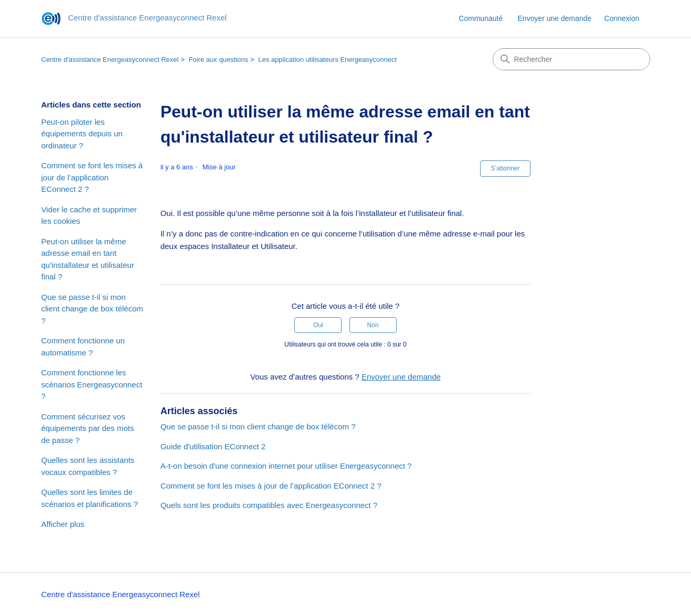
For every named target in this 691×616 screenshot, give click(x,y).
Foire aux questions (219, 60)
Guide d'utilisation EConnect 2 (213, 446)
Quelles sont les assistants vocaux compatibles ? (88, 466)
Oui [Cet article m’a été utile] (318, 325)
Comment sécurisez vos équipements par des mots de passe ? (88, 428)
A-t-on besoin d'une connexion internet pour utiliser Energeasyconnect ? (286, 466)
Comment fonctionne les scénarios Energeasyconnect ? (92, 384)
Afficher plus (63, 524)
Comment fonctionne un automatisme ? (83, 347)
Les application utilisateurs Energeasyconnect (327, 60)
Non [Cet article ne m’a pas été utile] (373, 325)
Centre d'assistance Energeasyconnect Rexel (110, 60)
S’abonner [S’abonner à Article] (506, 168)
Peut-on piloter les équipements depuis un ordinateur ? (82, 134)
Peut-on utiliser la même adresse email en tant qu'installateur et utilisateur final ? (88, 259)
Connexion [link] (622, 18)
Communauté (481, 18)
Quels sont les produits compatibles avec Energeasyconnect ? (269, 505)
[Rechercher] (571, 59)
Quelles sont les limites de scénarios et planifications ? (90, 498)
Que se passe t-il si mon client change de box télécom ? (92, 309)
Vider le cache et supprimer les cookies (89, 215)
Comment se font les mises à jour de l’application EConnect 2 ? (92, 177)
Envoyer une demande (555, 18)
